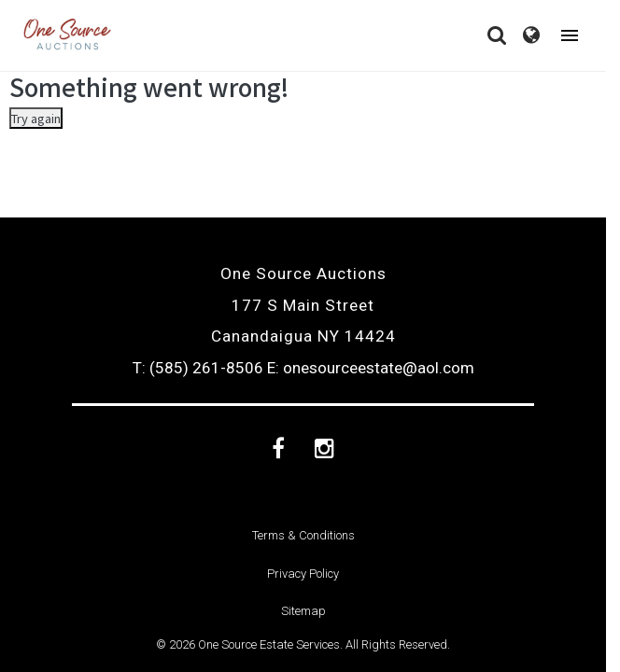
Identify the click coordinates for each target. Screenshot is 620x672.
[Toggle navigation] (570, 36)
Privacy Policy (303, 574)
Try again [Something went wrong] (36, 118)
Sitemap (303, 611)
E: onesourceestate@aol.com (371, 368)
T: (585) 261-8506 (198, 368)
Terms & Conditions (303, 535)
